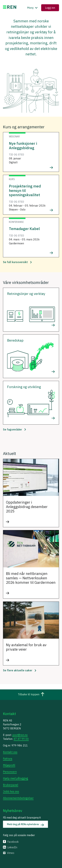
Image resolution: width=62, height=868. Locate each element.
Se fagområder (14, 429)
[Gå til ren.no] (10, 8)
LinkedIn (10, 847)
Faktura (8, 759)
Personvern (10, 772)
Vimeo (9, 853)
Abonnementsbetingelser (18, 798)
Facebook (11, 842)
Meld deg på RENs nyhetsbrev (25, 825)
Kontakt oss (10, 752)
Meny (33, 8)
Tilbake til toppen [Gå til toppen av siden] (31, 695)
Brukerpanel (11, 785)
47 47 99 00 (21, 739)
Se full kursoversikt (17, 262)
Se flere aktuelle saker (20, 670)
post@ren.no (20, 735)
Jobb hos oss (11, 791)
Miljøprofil (9, 765)
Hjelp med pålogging (16, 778)
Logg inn (50, 8)
